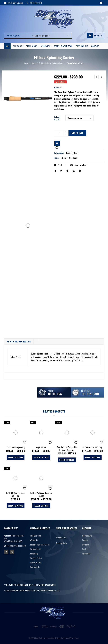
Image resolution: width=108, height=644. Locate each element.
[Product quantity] (59, 133)
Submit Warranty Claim (40, 545)
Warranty (34, 540)
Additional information (19, 341)
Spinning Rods (58, 63)
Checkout (86, 553)
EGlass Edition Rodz (69, 158)
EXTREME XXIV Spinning (92, 447)
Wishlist (86, 545)
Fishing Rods (44, 63)
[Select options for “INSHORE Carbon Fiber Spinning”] (16, 506)
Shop (34, 63)
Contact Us (35, 567)
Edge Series (41, 447)
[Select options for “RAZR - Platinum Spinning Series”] (41, 506)
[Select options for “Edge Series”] (41, 457)
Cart (84, 549)
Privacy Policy (36, 558)
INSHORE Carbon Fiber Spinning (16, 494)
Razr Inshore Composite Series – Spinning (67, 449)
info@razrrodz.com (18, 546)
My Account (87, 536)
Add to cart (77, 133)
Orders (85, 540)
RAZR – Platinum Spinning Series (41, 494)
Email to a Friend (79, 165)
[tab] (19, 341)
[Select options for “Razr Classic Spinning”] (16, 457)
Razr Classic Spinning (16, 447)
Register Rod (36, 536)
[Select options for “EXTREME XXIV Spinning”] (93, 457)
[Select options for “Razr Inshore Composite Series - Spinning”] (67, 460)
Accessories (61, 537)
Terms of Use (36, 562)
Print (58, 165)
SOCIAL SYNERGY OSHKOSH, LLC (47, 590)
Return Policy (36, 549)
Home (26, 63)
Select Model (57, 118)
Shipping (34, 553)
